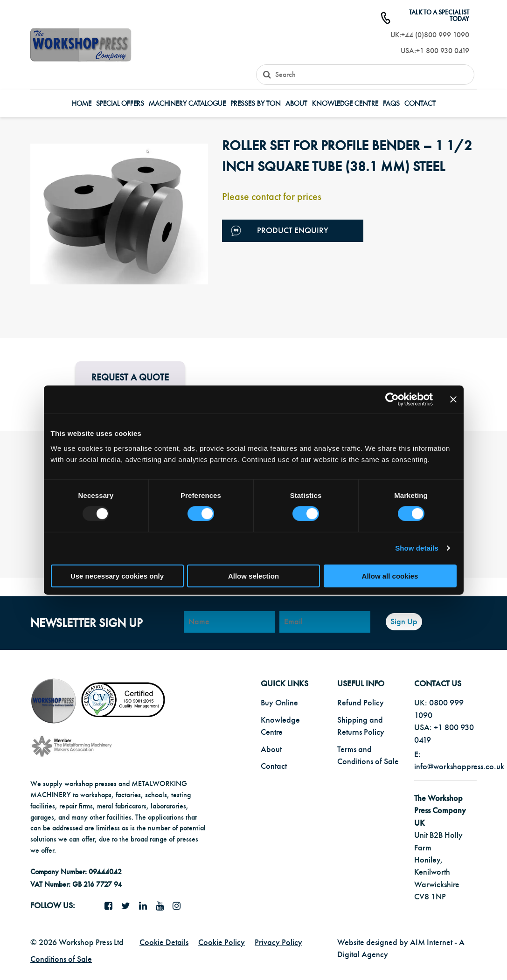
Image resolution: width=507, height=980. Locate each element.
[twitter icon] (129, 906)
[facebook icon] (112, 906)
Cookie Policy (222, 942)
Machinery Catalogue (187, 104)
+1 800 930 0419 (443, 51)
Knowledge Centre (345, 104)
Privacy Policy (278, 942)
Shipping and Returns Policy (361, 726)
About (296, 104)
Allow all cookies (390, 576)
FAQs (391, 104)
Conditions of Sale (61, 959)
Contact (420, 104)
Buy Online (279, 703)
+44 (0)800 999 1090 (435, 35)
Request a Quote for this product (130, 384)
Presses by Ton (256, 104)
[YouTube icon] (163, 906)
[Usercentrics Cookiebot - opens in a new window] (392, 400)
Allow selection (253, 576)
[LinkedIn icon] (146, 906)
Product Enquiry (280, 231)
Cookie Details (164, 942)
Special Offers (120, 104)
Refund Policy (361, 703)
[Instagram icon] (180, 906)
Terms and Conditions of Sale (368, 756)
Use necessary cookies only (117, 576)
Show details (417, 548)
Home (82, 104)
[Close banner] (453, 400)
